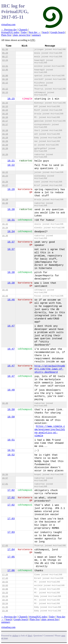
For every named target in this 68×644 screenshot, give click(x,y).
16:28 (11, 189)
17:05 (11, 557)
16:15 (11, 99)
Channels (23, 30)
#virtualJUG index (10, 32)
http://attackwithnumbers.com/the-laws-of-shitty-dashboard (50, 369)
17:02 (11, 490)
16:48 (11, 390)
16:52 (11, 455)
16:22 (11, 165)
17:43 (5, 578)
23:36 (5, 611)
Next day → (35, 32)
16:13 (5, 93)
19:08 (5, 589)
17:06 (11, 571)
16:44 (5, 296)
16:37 (11, 242)
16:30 (5, 203)
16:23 (5, 176)
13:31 (5, 66)
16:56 (5, 475)
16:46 (11, 300)
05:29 (5, 53)
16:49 (5, 403)
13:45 (5, 70)
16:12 (5, 83)
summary (36, 35)
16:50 (11, 410)
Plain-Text (6, 35)
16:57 (5, 478)
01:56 (5, 49)
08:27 (5, 57)
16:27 (5, 185)
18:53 (5, 582)
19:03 (5, 586)
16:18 (5, 130)
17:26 (5, 575)
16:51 (11, 440)
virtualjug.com (8, 24)
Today (24, 32)
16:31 (11, 220)
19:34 (5, 596)
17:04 (11, 550)
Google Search (58, 32)
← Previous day (9, 30)
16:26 (5, 182)
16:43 (5, 290)
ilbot (30, 636)
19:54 (5, 604)
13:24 (5, 60)
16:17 (5, 121)
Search (45, 32)
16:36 (5, 236)
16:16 (5, 114)
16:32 (5, 224)
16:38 (11, 272)
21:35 (5, 607)
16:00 (5, 76)
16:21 (11, 161)
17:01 (5, 484)
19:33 (5, 593)
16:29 (5, 200)
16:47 (11, 326)
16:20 (5, 141)
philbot (15, 636)
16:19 (5, 138)
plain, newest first (22, 35)
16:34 (5, 228)
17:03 (11, 519)
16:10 (5, 79)
